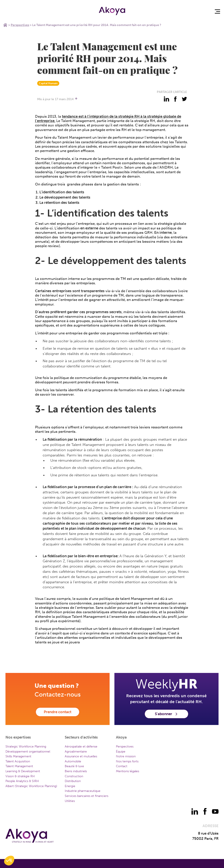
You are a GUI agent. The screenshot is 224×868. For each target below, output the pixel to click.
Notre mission (126, 756)
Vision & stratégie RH (20, 776)
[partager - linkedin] (166, 99)
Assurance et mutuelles (81, 756)
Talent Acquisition (18, 761)
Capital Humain (48, 83)
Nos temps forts (127, 761)
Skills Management (18, 756)
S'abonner (166, 714)
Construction (74, 776)
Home (5, 25)
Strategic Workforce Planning (26, 747)
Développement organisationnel (28, 752)
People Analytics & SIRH (22, 781)
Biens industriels (76, 771)
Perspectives (20, 25)
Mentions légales (128, 771)
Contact (122, 766)
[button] (9, 861)
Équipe (121, 752)
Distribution (73, 781)
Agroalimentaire (76, 752)
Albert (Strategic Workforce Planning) (31, 786)
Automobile (73, 761)
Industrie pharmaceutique (83, 791)
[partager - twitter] (184, 99)
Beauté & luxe (74, 766)
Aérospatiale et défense (81, 747)
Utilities (70, 801)
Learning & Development (23, 771)
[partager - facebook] (175, 99)
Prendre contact (58, 712)
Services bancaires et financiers (87, 796)
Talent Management (19, 766)
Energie (70, 786)
